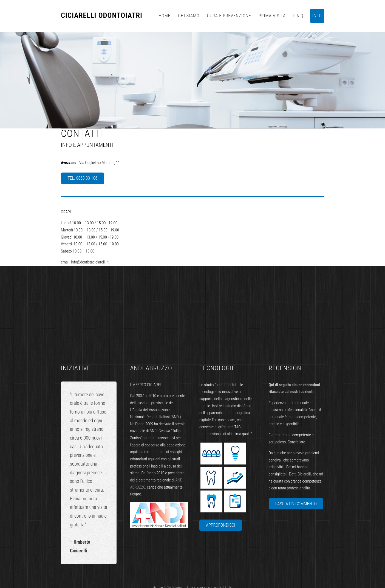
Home (164, 16)
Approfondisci (220, 525)
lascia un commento (296, 504)
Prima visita (272, 16)
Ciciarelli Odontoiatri (102, 16)
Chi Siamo (189, 16)
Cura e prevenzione (229, 16)
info (317, 16)
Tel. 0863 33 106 (82, 178)
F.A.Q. (299, 16)
